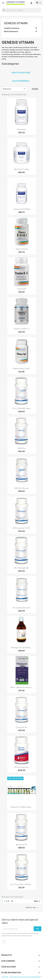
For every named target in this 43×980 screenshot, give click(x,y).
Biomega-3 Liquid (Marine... (21, 648)
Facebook (4, 942)
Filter (35, 89)
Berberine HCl (22, 845)
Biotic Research (11, 31)
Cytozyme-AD (21, 727)
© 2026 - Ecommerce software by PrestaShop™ (21, 977)
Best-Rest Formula (21, 169)
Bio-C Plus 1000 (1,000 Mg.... (21, 884)
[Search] (21, 10)
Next (37, 901)
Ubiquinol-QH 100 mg (22, 209)
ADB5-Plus (21, 448)
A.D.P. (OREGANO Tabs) (21, 408)
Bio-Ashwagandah (22, 568)
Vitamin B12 (22, 289)
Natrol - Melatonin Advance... (22, 687)
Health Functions (12, 28)
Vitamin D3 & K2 (22, 249)
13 (12, 901)
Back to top (32, 908)
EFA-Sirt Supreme (21, 767)
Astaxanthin (21, 129)
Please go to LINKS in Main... (22, 807)
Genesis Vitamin (16, 23)
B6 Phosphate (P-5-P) (21, 528)
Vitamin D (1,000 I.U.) (22, 329)
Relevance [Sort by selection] (14, 89)
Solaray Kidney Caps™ (21, 369)
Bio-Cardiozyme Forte (22, 608)
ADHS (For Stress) (22, 488)
